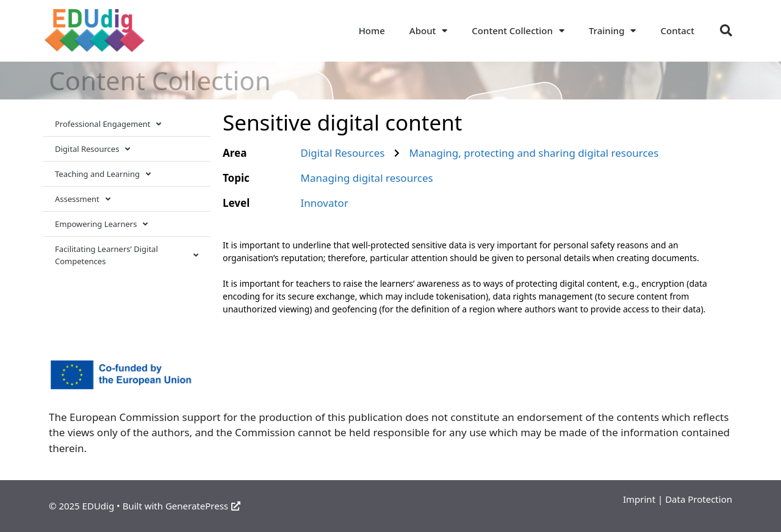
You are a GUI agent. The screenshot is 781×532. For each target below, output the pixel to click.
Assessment (83, 199)
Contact (677, 31)
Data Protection (699, 499)
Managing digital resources (367, 178)
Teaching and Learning (103, 174)
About (428, 31)
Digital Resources (92, 149)
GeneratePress (203, 506)
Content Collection (518, 31)
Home (372, 31)
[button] (726, 31)
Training (613, 31)
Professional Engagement (108, 124)
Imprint (639, 499)
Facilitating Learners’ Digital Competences (127, 255)
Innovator (325, 203)
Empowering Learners (101, 224)
